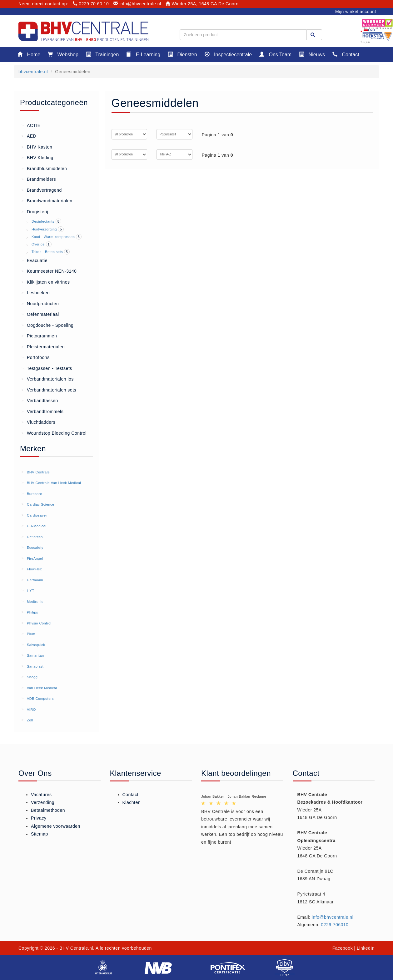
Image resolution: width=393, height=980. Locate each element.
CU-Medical (37, 526)
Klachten (132, 802)
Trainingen (102, 54)
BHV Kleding (37, 157)
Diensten (182, 54)
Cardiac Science (41, 504)
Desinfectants (43, 221)
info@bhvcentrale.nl (137, 4)
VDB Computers (40, 699)
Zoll (30, 720)
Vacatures (41, 795)
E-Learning (143, 54)
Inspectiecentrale (228, 54)
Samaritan (35, 655)
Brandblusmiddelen (44, 168)
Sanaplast (35, 666)
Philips (32, 612)
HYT (31, 591)
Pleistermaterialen (43, 346)
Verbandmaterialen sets (49, 390)
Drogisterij (35, 211)
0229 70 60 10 (91, 4)
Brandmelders (39, 179)
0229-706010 (335, 925)
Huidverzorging (44, 229)
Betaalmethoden (48, 810)
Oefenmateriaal (40, 314)
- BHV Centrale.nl (75, 948)
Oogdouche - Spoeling (47, 325)
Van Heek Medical (42, 688)
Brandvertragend (42, 190)
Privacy (39, 818)
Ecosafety (35, 548)
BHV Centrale (38, 472)
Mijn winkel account (356, 12)
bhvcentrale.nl (33, 72)
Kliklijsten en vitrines (46, 282)
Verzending (43, 802)
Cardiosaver (37, 515)
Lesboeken (36, 292)
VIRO (31, 710)
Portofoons (36, 357)
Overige (38, 244)
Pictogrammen (39, 336)
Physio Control (39, 623)
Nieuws (312, 54)
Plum (31, 634)
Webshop (63, 54)
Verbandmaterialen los (48, 379)
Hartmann (35, 580)
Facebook (343, 948)
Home (29, 54)
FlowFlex (34, 569)
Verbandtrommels (42, 411)
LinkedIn (366, 948)
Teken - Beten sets (47, 252)
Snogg (32, 677)
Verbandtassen (40, 400)
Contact (346, 54)
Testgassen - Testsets (47, 368)
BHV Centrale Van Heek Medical (54, 483)
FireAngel (35, 558)
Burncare (35, 494)
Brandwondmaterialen (47, 200)
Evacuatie (35, 260)
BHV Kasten (37, 147)
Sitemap (40, 834)
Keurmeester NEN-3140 (49, 271)
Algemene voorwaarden (56, 826)
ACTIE (31, 125)
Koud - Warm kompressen (53, 237)
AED (29, 136)
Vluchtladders (38, 422)
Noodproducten (40, 303)
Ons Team (275, 54)
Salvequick (36, 645)
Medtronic (35, 602)
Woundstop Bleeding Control (54, 433)
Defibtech (35, 537)
